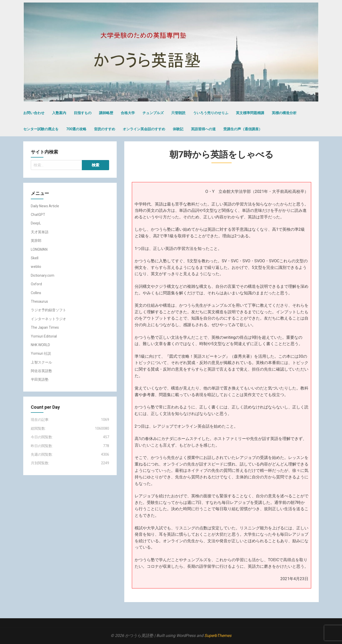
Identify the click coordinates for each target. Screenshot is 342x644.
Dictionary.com (43, 275)
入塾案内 (59, 113)
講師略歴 (106, 113)
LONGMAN (39, 249)
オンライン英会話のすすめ (144, 129)
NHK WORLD (40, 345)
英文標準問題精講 (250, 113)
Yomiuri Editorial (44, 336)
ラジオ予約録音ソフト (48, 310)
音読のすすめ (105, 129)
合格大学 (128, 113)
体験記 (178, 129)
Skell (35, 258)
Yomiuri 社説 (41, 353)
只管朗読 (178, 113)
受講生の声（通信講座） (243, 129)
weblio (36, 267)
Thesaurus (39, 301)
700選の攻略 (76, 129)
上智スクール (41, 362)
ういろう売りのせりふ (211, 113)
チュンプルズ (153, 113)
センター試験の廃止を (41, 129)
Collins (36, 293)
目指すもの (83, 113)
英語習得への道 (203, 129)
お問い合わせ (34, 113)
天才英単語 (40, 232)
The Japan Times (45, 327)
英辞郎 (36, 241)
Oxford (36, 284)
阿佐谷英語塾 (41, 371)
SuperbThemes (218, 636)
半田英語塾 (40, 379)
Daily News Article (45, 206)
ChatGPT (38, 215)
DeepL (36, 223)
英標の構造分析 (284, 113)
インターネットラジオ (48, 319)
